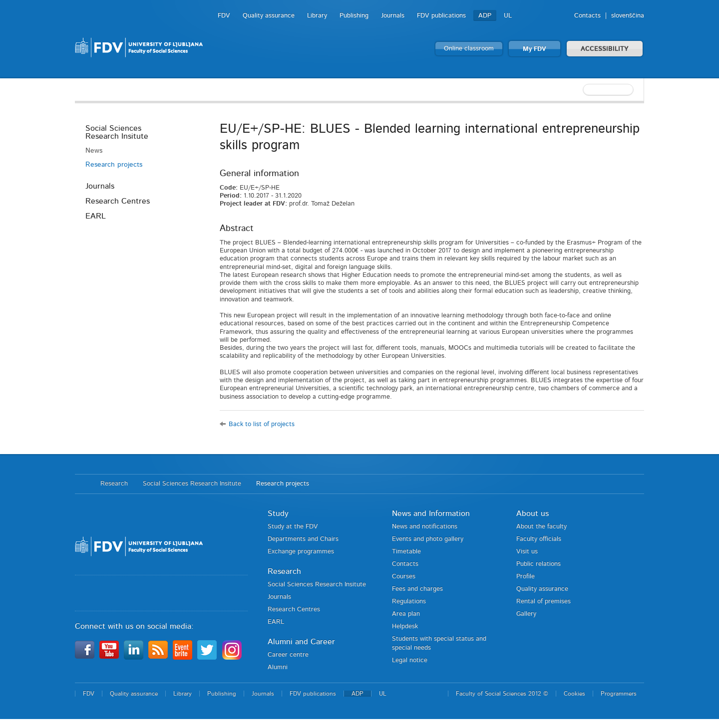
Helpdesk (405, 626)
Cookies (574, 694)
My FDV (535, 49)
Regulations (409, 602)
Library (317, 16)
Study (278, 513)
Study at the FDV (293, 527)
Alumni (278, 667)
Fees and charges (417, 589)
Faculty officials (539, 539)
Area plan (406, 614)
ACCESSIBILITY (605, 49)
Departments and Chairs (303, 539)
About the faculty (541, 527)
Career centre (288, 655)
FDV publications (441, 16)
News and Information (431, 513)
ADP (485, 16)
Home (83, 484)
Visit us (527, 552)
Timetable (406, 552)
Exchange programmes (301, 552)
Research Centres (118, 201)
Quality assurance (269, 16)
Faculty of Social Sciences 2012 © (502, 694)
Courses (404, 577)
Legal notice (410, 660)
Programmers (619, 694)
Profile (526, 577)
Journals (393, 16)
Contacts (587, 16)
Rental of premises (543, 602)
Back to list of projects (262, 424)
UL (508, 16)
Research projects (114, 165)
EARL (96, 216)
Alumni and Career (301, 642)
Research (114, 484)
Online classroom (469, 49)
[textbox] (579, 90)
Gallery (526, 614)
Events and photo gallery (428, 539)
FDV (224, 16)
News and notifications (425, 527)
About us (533, 513)
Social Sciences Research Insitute (117, 132)
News (94, 151)
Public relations (539, 564)
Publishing (354, 16)
